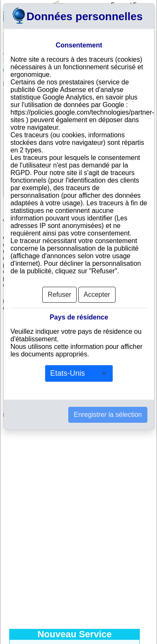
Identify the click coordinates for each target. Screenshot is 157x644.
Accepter (97, 295)
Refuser (59, 295)
